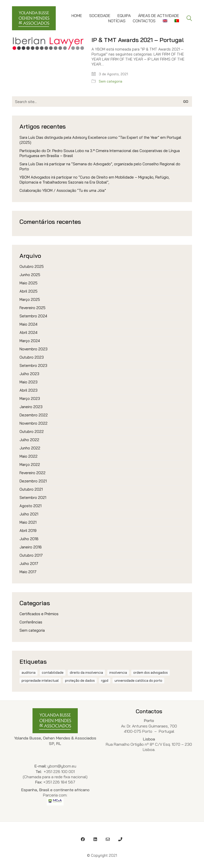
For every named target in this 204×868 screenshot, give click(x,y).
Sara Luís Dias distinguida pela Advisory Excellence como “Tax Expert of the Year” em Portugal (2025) (100, 140)
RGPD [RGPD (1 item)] (105, 680)
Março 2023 (30, 398)
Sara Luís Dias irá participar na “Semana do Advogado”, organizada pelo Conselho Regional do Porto (100, 166)
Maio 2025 (28, 283)
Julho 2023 (29, 374)
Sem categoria (110, 81)
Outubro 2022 (32, 431)
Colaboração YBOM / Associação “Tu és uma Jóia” (63, 190)
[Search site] (189, 19)
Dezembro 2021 (33, 481)
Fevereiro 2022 (32, 473)
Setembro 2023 (33, 365)
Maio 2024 (28, 324)
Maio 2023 (28, 382)
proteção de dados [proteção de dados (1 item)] (80, 680)
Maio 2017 (28, 572)
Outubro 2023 (32, 357)
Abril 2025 (28, 291)
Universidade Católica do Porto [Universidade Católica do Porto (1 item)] (138, 680)
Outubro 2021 (31, 489)
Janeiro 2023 (31, 407)
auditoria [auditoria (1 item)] (28, 672)
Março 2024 (30, 341)
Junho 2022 (30, 448)
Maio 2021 (28, 522)
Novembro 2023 (33, 349)
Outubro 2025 (32, 266)
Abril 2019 (28, 531)
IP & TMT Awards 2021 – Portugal (138, 40)
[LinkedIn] (95, 839)
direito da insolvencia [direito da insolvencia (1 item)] (86, 672)
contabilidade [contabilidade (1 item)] (53, 672)
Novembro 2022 (33, 423)
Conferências (31, 622)
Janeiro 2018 (31, 547)
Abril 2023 (28, 390)
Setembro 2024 (33, 316)
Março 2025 (30, 299)
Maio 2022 (28, 456)
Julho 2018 (29, 539)
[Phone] (120, 839)
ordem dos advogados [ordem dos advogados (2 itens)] (150, 672)
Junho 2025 (30, 275)
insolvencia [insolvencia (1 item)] (118, 672)
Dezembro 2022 (34, 415)
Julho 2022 (29, 440)
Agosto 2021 (30, 506)
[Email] (108, 839)
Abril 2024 (28, 332)
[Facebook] (83, 839)
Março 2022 (30, 465)
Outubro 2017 (31, 555)
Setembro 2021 (33, 498)
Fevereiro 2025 (32, 308)
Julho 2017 (29, 564)
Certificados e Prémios (39, 614)
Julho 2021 (29, 514)
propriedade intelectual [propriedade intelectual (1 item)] (40, 680)
